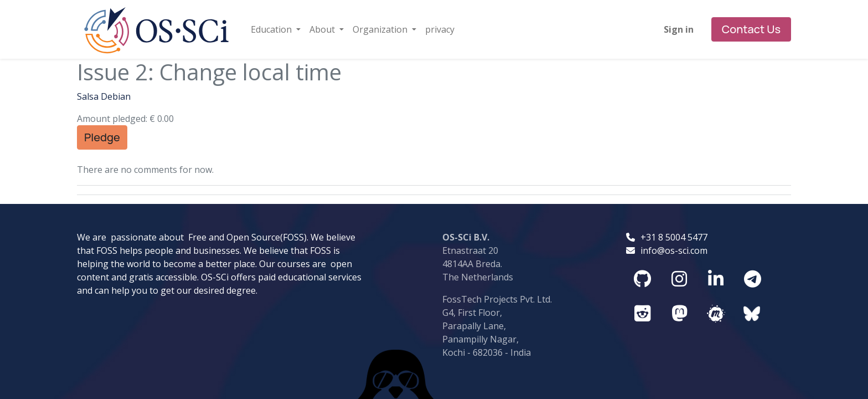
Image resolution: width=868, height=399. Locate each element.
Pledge (102, 137)
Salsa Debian (104, 96)
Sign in (679, 29)
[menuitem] (440, 29)
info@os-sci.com (674, 209)
